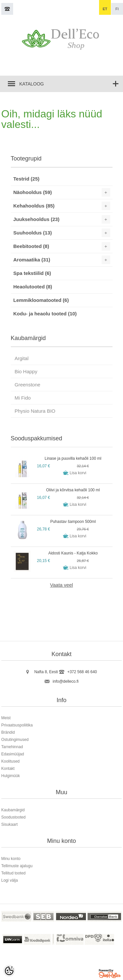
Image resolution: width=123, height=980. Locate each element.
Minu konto (11, 859)
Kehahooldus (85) (34, 206)
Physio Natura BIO (35, 411)
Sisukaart (10, 824)
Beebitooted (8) (31, 246)
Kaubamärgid (13, 810)
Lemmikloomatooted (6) (41, 300)
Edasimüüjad (13, 754)
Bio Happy (26, 371)
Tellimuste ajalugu (17, 866)
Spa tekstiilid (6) (32, 273)
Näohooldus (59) (33, 192)
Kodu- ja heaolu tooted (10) (45, 314)
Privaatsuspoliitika (17, 725)
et (105, 9)
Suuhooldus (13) (33, 233)
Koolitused (10, 761)
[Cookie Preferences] (9, 971)
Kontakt (8, 769)
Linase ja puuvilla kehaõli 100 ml (73, 458)
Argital (22, 358)
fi (117, 9)
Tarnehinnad (12, 747)
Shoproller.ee (110, 975)
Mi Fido (23, 398)
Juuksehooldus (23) (37, 219)
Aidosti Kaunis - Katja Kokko (73, 553)
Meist (6, 718)
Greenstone (28, 385)
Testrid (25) (27, 179)
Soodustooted (13, 817)
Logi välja (10, 880)
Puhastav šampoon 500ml (73, 522)
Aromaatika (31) (32, 260)
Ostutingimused (15, 740)
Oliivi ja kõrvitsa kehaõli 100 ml (73, 490)
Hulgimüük (11, 776)
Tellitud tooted (13, 873)
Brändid (8, 732)
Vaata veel (62, 585)
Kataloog (32, 84)
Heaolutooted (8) (33, 287)
